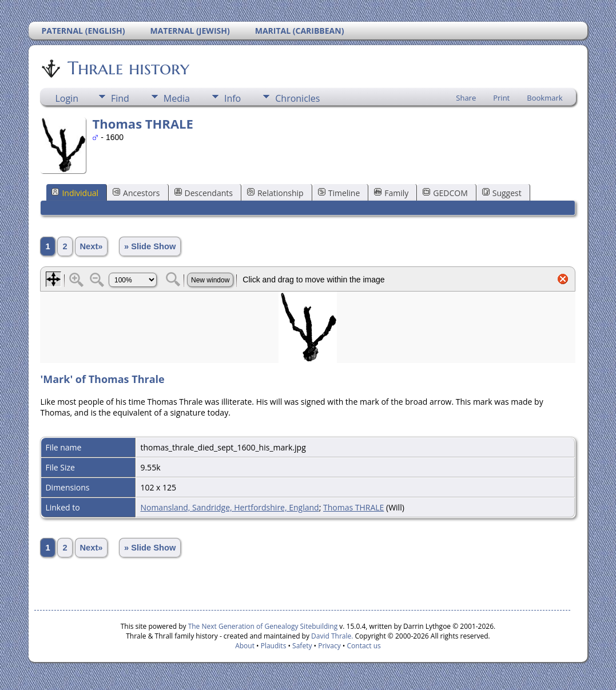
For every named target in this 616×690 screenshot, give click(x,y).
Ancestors (136, 193)
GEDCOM (445, 193)
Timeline (339, 193)
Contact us (364, 646)
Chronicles (297, 98)
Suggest (502, 193)
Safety (302, 646)
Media (177, 98)
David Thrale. (331, 636)
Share (466, 98)
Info (233, 98)
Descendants (204, 193)
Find (120, 98)
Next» (92, 246)
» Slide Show (150, 246)
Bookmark (545, 98)
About (245, 646)
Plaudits (274, 646)
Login (67, 98)
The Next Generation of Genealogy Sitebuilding (263, 626)
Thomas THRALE (353, 507)
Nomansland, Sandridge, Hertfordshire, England (229, 507)
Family (391, 193)
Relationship (275, 193)
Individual (75, 193)
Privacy (329, 646)
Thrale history (128, 68)
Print (501, 98)
